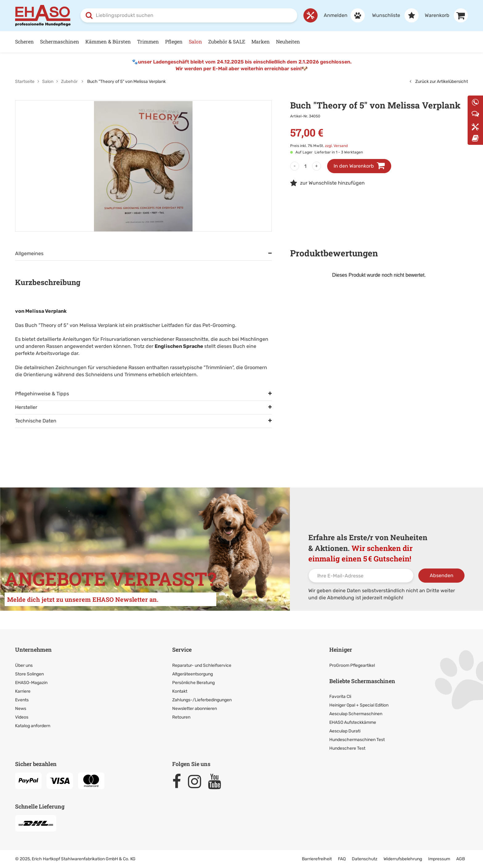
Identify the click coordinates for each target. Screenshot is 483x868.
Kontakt (180, 691)
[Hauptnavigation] (241, 42)
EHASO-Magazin (31, 683)
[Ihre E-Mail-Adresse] (361, 576)
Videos (22, 717)
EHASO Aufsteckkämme (353, 722)
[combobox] (189, 15)
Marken (261, 41)
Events (22, 700)
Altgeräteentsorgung (193, 674)
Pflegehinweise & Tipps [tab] (42, 394)
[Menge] (306, 166)
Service (182, 650)
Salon (195, 41)
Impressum (439, 859)
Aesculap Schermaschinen (356, 714)
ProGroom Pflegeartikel (352, 665)
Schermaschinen (60, 41)
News (21, 709)
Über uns (24, 665)
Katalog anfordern (33, 726)
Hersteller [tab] (26, 407)
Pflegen (174, 41)
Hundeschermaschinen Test (357, 740)
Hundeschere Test (347, 748)
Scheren (24, 41)
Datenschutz (365, 859)
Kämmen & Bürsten (108, 41)
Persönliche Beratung (193, 683)
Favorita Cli (340, 697)
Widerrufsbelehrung (403, 859)
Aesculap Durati (345, 731)
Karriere (23, 691)
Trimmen (148, 41)
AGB (461, 859)
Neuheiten (288, 41)
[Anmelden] (341, 15)
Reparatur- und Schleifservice (202, 665)
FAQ (342, 859)
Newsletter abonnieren (195, 709)
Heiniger (341, 650)
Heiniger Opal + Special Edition (359, 705)
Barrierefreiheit (317, 859)
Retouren (181, 717)
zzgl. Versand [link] (336, 146)
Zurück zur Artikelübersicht (439, 82)
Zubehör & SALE (227, 41)
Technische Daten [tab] (36, 421)
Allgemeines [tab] (29, 253)
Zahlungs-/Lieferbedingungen (202, 700)
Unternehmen (33, 650)
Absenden (442, 575)
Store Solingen (29, 674)
